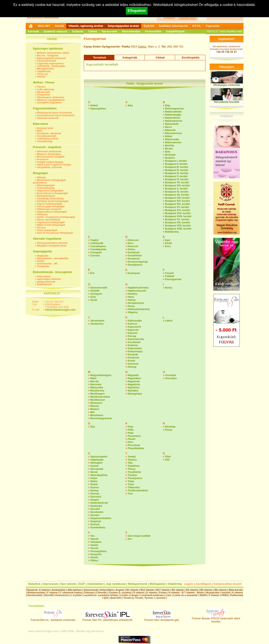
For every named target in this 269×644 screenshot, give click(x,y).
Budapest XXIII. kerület (178, 229)
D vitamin (139, 593)
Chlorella (102, 593)
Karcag (132, 336)
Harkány (133, 294)
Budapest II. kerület (176, 164)
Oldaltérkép (175, 584)
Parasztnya (134, 436)
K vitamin (238, 593)
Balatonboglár (173, 115)
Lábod (169, 321)
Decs (131, 243)
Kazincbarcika (136, 339)
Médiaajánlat (157, 584)
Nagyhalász (134, 378)
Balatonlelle (172, 124)
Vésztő (94, 557)
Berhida (170, 145)
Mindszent (96, 403)
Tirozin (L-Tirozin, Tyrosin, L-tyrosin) (144, 598)
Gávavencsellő (99, 288)
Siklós (94, 481)
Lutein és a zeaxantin (186, 595)
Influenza (42, 214)
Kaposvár (133, 330)
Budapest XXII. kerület (178, 226)
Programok (43, 95)
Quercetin (116, 598)
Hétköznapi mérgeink (49, 209)
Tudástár (78, 31)
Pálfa (131, 430)
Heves (131, 306)
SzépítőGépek (175, 31)
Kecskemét (134, 342)
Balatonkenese (174, 121)
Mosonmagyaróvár (101, 418)
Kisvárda (133, 354)
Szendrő (95, 509)
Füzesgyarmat (173, 279)
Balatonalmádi (173, 112)
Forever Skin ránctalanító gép (162, 619)
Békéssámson (173, 142)
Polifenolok (237, 595)
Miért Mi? (44, 26)
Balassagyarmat (174, 108)
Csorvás (95, 255)
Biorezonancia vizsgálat (51, 157)
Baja (168, 105)
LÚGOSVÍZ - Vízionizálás (51, 66)
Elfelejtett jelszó (187, 18)
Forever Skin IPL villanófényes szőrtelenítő (107, 619)
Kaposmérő (134, 327)
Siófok (94, 484)
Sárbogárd (96, 463)
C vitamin (52, 593)
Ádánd (94, 105)
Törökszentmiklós (138, 490)
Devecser (133, 246)
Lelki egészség (46, 89)
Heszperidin (213, 593)
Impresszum (50, 584)
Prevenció (43, 159)
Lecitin (124, 595)
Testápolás (43, 266)
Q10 (106, 598)
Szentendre (97, 512)
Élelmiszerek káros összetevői (54, 113)
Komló (132, 361)
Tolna (131, 484)
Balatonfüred (173, 118)
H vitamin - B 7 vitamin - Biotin (186, 593)
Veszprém (96, 554)
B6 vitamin (221, 590)
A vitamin (44, 590)
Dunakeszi (134, 259)
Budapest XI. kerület (177, 192)
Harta (131, 297)
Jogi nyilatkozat (116, 584)
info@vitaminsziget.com (60, 310)
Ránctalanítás (131, 31)
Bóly (168, 152)
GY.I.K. (197, 26)
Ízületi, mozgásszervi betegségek (56, 217)
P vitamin (214, 595)
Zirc (130, 539)
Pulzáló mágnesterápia (50, 162)
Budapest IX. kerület (177, 173)
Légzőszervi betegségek (51, 222)
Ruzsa (169, 430)
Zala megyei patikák (139, 536)
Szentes (95, 515)
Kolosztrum (62, 595)
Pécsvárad (134, 445)
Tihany (132, 469)
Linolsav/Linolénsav (152, 595)
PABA (225, 595)
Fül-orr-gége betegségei (51, 206)
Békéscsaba (172, 139)
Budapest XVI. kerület (178, 210)
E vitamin (152, 593)
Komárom (133, 358)
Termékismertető (47, 136)
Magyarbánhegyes (101, 375)
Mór (93, 412)
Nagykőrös (134, 384)
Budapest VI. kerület (177, 179)
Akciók (59, 26)
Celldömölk (97, 243)
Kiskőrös (133, 345)
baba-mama (44, 276)
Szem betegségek (47, 230)
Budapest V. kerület (176, 176)
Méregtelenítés (45, 69)
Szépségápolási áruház (123, 26)
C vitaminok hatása (71, 593)
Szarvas (95, 494)
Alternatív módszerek (49, 151)
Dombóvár (134, 252)
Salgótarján (97, 460)
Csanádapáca (98, 246)
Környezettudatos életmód (52, 243)
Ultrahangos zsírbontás (50, 97)
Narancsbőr (110, 31)
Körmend (133, 364)
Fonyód (170, 273)
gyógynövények (46, 282)
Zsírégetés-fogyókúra (49, 103)
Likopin (134, 595)
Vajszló (94, 539)
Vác (93, 536)
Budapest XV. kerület (177, 207)
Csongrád (96, 252)
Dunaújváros (135, 265)
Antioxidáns (107, 590)
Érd (92, 273)
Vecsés (94, 548)
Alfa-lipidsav (75, 590)
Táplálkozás (44, 71)
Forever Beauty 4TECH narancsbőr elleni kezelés (216, 619)
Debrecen (133, 240)
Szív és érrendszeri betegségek (55, 233)
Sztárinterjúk (44, 284)
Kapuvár (133, 333)
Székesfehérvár (99, 503)
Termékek (100, 58)
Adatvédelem (95, 584)
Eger (168, 240)
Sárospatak (97, 469)
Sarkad (94, 466)
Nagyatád (133, 375)
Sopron (95, 487)
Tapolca (132, 460)
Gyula (94, 300)
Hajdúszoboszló (137, 291)
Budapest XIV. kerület (178, 201)
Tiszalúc (133, 475)
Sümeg (94, 490)
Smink (41, 261)
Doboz (142, 47)
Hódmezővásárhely (139, 309)
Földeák (170, 276)
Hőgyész (133, 312)
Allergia (41, 177)
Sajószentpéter (99, 457)
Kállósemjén (135, 321)
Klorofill (49, 595)
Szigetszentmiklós (101, 518)
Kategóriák (130, 58)
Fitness (41, 87)
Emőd (169, 243)
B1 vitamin (132, 590)
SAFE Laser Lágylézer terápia (54, 165)
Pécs (131, 442)
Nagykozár (134, 381)
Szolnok (95, 524)
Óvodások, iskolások (49, 133)
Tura (130, 494)
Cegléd (94, 240)
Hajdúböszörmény (138, 288)
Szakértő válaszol (55, 31)
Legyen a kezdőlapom (198, 584)
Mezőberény (97, 391)
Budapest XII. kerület (177, 195)
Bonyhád (170, 155)
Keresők (34, 31)
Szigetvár (96, 521)
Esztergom (134, 273)
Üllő (167, 460)
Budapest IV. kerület (177, 170)
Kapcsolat (213, 26)
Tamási (132, 457)
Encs (168, 246)
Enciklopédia (190, 58)
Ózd (93, 427)
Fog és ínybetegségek (50, 204)
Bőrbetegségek (46, 185)
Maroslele (96, 384)
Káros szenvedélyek (48, 220)
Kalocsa (132, 324)
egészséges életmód (49, 279)
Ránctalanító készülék (227, 102)
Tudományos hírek (48, 139)
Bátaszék (170, 130)
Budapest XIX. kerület (178, 204)
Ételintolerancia (46, 196)
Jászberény (97, 324)
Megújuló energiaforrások (52, 246)
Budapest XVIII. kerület (178, 216)
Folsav (163, 593)
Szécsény (96, 497)
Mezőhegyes (98, 394)
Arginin (120, 590)
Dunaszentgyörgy (138, 262)
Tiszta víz (42, 74)
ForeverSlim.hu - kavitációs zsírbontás (53, 619)
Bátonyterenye (174, 133)
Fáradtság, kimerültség (50, 198)
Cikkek (93, 31)
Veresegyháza (98, 551)
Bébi (40, 131)
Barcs (169, 127)
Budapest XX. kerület (177, 219)
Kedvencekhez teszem (228, 584)
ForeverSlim (153, 31)
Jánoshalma (97, 321)
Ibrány (169, 288)
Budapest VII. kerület (177, 182)
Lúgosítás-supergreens (50, 63)
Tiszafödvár (134, 472)
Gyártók (149, 26)
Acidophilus (59, 590)
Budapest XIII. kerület (178, 198)
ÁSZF (81, 584)
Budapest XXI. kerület (178, 222)
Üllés (168, 457)
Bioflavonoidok (36, 593)
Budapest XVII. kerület (178, 213)
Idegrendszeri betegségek (52, 212)
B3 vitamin (192, 590)
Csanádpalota (98, 249)
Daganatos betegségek (50, 191)
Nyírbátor (133, 391)
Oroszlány (171, 378)
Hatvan (132, 300)
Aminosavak (91, 590)
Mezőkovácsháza (100, 397)
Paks (131, 427)
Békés (169, 136)
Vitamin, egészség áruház (86, 26)
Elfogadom (137, 11)
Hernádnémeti (136, 303)
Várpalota (96, 542)
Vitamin (41, 77)
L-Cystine (76, 595)
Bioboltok (34, 584)
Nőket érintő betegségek (51, 225)
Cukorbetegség (46, 188)
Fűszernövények (46, 61)
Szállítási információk (173, 26)
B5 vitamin (207, 590)
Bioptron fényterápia (49, 154)
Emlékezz (170, 18)
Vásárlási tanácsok (48, 118)
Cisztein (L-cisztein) (120, 593)
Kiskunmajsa (135, 351)
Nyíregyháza (135, 394)
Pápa (131, 433)
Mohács (95, 409)
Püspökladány (136, 448)
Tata (130, 463)
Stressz (41, 228)
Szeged (95, 500)
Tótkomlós (134, 487)
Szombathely (98, 527)
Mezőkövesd (98, 400)
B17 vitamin (163, 590)
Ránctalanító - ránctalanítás (53, 258)
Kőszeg (132, 367)
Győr (93, 297)
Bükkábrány (172, 232)
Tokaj (131, 481)
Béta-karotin (236, 590)
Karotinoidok (35, 595)
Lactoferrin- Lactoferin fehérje (101, 595)
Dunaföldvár (135, 255)
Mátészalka (97, 387)
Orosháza (171, 375)
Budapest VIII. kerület (178, 185)
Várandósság (45, 141)
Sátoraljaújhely (99, 475)
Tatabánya (134, 466)
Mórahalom (97, 415)
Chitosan (89, 593)
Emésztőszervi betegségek (52, 193)
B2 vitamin (178, 590)
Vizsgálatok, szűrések (49, 167)
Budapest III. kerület (177, 167)
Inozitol (226, 593)
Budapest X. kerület (177, 189)
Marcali (95, 381)
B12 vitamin (147, 590)
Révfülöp (170, 427)
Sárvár (94, 472)
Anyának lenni (45, 128)
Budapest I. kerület (176, 161)
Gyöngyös (96, 294)
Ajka (130, 105)
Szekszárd (96, 506)
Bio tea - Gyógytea (48, 55)
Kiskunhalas (135, 348)
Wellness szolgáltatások (51, 100)
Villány (94, 560)
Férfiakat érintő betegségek (53, 201)
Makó (93, 378)
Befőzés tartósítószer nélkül (53, 53)
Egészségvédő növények (51, 58)
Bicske (169, 149)
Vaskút (94, 545)
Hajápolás (43, 256)
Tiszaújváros (135, 478)
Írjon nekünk (68, 584)
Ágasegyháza (98, 108)
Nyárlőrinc (134, 387)
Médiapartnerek (138, 584)
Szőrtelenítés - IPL (47, 264)
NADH (203, 595)
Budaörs (170, 158)
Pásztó (132, 439)
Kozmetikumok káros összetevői (56, 115)
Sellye (94, 478)
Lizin (169, 595)
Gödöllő (95, 291)
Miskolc (95, 406)
